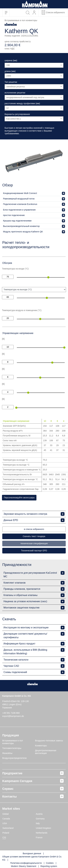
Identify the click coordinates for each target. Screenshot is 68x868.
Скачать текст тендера (34, 536)
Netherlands (42, 833)
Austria (39, 814)
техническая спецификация (34, 543)
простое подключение (14, 215)
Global (5, 814)
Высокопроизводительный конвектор (21, 226)
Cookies (50, 863)
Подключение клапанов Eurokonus (20, 204)
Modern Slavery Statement (24, 866)
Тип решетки (11, 82)
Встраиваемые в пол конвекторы (13, 742)
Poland (6, 833)
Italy (38, 823)
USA (5, 823)
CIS (4, 837)
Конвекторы (41, 746)
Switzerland (8, 828)
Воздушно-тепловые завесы (49, 741)
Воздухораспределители (14, 758)
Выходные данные (32, 853)
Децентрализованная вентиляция (46, 752)
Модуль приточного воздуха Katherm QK (23, 232)
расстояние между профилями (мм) (22, 103)
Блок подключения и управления (19, 210)
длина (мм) (10, 71)
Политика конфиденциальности (26, 863)
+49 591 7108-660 (11, 713)
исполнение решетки (15, 93)
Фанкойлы (7, 753)
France (39, 837)
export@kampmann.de (13, 716)
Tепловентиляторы (12, 748)
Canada (6, 819)
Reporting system (49, 866)
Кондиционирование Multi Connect (20, 193)
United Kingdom (43, 828)
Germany (40, 819)
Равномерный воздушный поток (19, 199)
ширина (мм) (11, 60)
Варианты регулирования (17, 114)
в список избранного (34, 529)
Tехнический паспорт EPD (34, 551)
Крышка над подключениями (17, 221)
